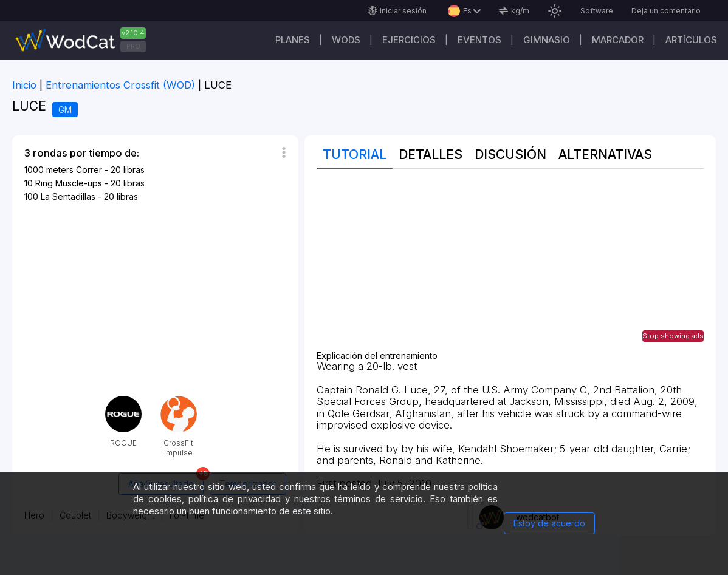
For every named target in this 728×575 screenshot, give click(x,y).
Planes (293, 40)
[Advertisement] (510, 266)
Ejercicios (409, 40)
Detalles (431, 155)
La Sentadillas (68, 196)
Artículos (691, 40)
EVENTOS (479, 40)
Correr (89, 170)
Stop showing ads (673, 336)
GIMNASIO (547, 40)
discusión (510, 155)
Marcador (618, 40)
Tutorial (355, 155)
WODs (346, 40)
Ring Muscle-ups (69, 183)
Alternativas (605, 155)
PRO (133, 46)
